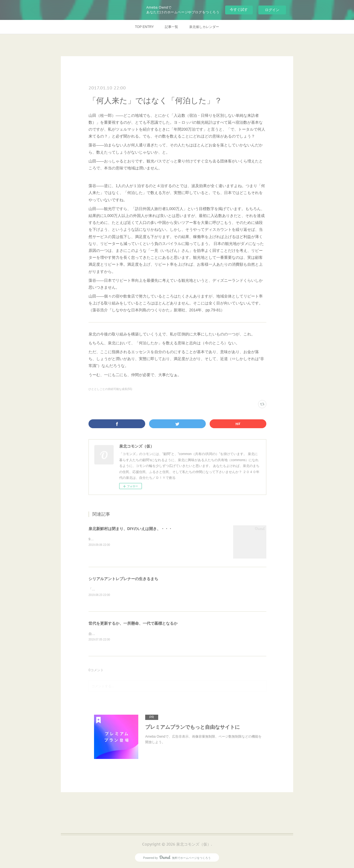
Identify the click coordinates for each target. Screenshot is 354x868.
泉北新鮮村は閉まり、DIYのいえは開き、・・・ (130, 529)
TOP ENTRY (144, 27)
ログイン (272, 10)
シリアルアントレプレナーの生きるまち (123, 579)
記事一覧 (171, 27)
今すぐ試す (239, 10)
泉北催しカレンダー (204, 27)
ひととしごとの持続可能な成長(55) (110, 389)
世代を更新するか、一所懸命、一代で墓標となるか (133, 624)
